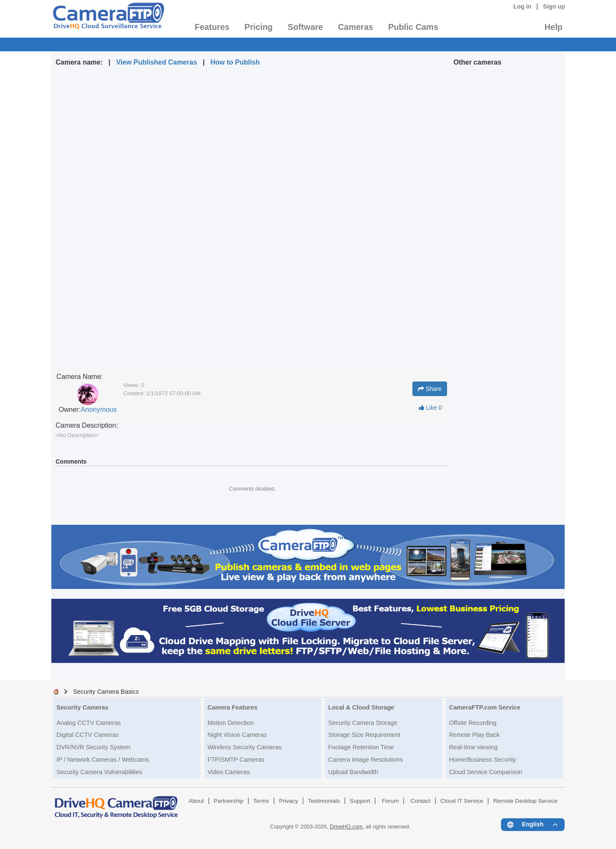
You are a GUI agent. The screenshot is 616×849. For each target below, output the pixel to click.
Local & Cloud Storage (361, 707)
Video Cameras (229, 772)
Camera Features (232, 707)
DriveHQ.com (346, 827)
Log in (522, 6)
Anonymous (99, 410)
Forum (390, 801)
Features (212, 27)
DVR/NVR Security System (93, 747)
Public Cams (413, 27)
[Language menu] (533, 825)
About (196, 801)
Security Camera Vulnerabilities (99, 772)
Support (360, 801)
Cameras (355, 27)
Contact (421, 801)
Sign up (554, 6)
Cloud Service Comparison (486, 772)
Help (554, 27)
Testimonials (324, 801)
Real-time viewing (474, 747)
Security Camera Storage (363, 723)
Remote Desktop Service (525, 801)
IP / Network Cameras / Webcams (103, 760)
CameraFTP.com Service (485, 707)
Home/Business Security (483, 760)
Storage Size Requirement (364, 735)
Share (430, 389)
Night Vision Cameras (237, 735)
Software (305, 27)
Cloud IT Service (462, 801)
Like (430, 408)
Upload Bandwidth (353, 772)
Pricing (258, 27)
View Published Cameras (156, 62)
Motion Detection (231, 723)
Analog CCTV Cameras (89, 723)
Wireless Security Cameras (245, 747)
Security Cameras (83, 707)
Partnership (229, 801)
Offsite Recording (473, 723)
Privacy (289, 801)
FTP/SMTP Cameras (236, 760)
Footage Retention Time (361, 747)
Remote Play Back (474, 735)
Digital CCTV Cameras (88, 735)
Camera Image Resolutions (365, 760)
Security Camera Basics (106, 692)
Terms (261, 801)
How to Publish (235, 62)
